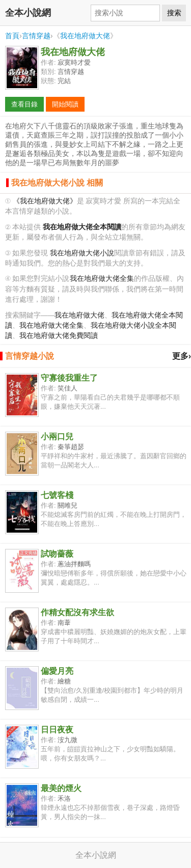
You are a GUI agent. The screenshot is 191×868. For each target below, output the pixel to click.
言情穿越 (36, 36)
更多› (182, 356)
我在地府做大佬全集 (102, 279)
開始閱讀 (65, 104)
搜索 (174, 13)
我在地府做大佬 (85, 36)
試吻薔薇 (57, 554)
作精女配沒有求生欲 (77, 612)
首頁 (12, 36)
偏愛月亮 (57, 671)
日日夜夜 (57, 730)
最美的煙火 (61, 788)
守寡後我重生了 (69, 378)
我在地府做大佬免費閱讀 (59, 336)
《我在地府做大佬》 (45, 201)
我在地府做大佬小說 (82, 253)
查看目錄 (24, 104)
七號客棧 (57, 495)
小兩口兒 (57, 437)
